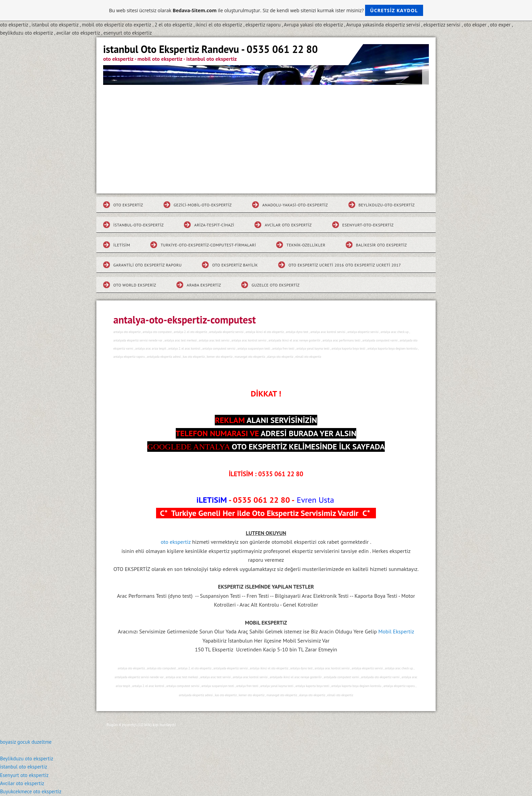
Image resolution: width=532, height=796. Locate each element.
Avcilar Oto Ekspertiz (288, 225)
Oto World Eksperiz (135, 285)
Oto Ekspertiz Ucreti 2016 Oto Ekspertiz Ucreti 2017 (345, 265)
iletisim (122, 245)
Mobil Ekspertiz (396, 631)
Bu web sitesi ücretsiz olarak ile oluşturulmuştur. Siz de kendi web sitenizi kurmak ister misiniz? (266, 10)
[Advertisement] (266, 136)
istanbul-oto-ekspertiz (138, 225)
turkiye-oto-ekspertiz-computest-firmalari (208, 245)
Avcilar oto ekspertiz (22, 783)
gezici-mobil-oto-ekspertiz (203, 205)
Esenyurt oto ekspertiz (24, 775)
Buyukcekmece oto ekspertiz (31, 791)
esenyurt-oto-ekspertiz (368, 225)
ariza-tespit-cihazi (214, 225)
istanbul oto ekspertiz (24, 767)
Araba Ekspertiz (204, 285)
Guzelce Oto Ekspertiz (275, 285)
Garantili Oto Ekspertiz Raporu (147, 265)
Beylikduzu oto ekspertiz (27, 758)
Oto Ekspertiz (128, 205)
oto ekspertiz (177, 542)
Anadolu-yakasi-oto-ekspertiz (295, 205)
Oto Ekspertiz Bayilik (235, 265)
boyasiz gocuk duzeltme (26, 742)
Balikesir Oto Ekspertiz (381, 245)
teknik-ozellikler (306, 245)
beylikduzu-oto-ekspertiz (387, 205)
